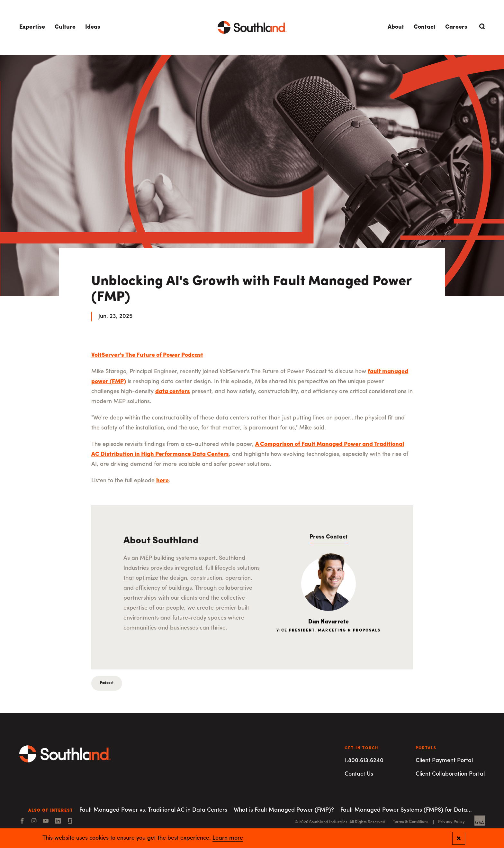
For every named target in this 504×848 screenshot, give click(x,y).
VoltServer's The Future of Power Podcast (147, 355)
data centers (173, 392)
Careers (456, 27)
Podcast (107, 683)
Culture (65, 27)
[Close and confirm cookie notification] (459, 838)
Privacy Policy (451, 822)
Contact (425, 27)
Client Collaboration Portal (450, 774)
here (162, 481)
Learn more (228, 838)
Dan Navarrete (328, 622)
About (396, 27)
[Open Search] (481, 26)
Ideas (93, 27)
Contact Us (359, 774)
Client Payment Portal (444, 761)
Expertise (32, 27)
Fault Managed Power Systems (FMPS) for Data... (406, 810)
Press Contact (329, 537)
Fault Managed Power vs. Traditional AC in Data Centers (153, 810)
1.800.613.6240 (364, 761)
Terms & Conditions (411, 822)
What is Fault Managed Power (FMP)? (284, 810)
